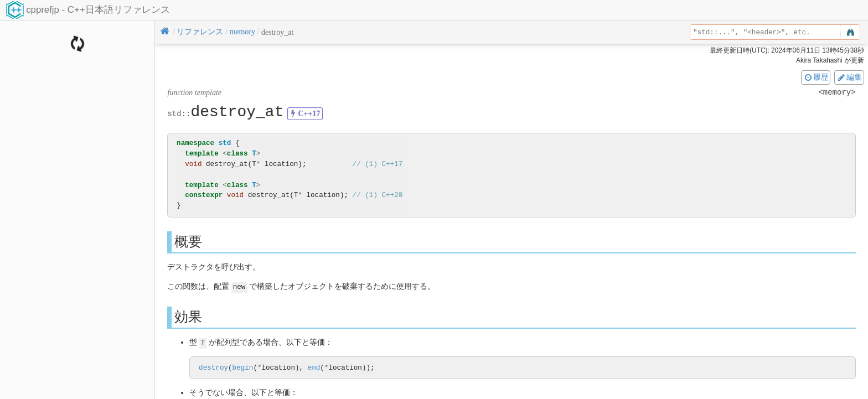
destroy (213, 367)
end (314, 367)
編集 (849, 77)
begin (243, 367)
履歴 (816, 77)
